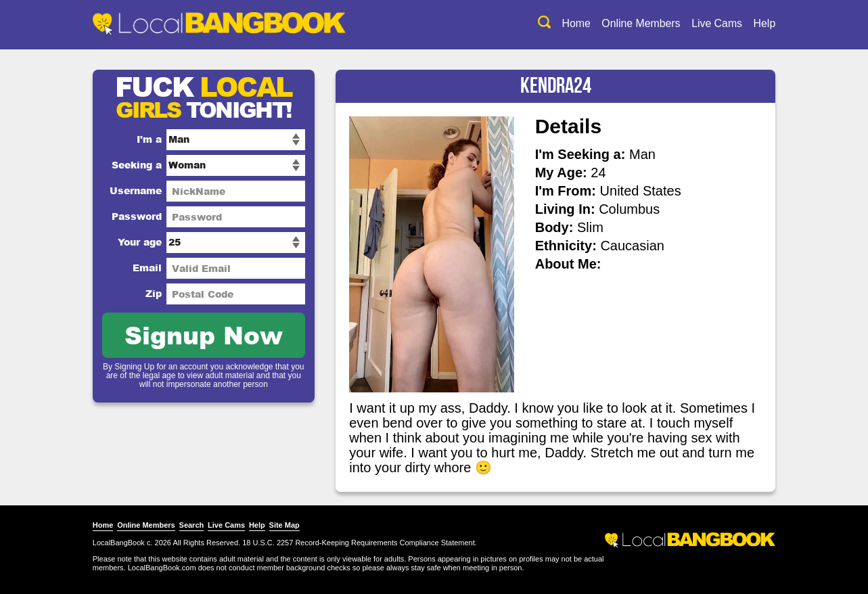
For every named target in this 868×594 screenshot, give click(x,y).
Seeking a (141, 165)
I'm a (154, 139)
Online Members (635, 23)
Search (196, 525)
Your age (144, 242)
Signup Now (208, 335)
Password (141, 216)
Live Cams (712, 23)
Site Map (289, 525)
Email (152, 268)
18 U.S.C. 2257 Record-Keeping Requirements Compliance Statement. (364, 543)
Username (140, 190)
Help (760, 23)
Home (569, 23)
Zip (158, 293)
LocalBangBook (123, 543)
